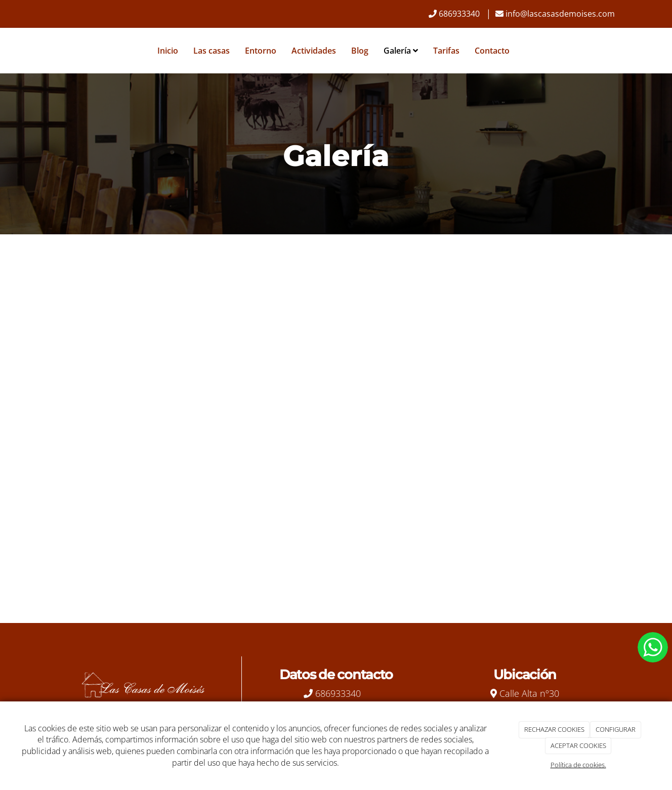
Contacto (492, 51)
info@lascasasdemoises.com (560, 14)
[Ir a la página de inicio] (45, 51)
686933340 (459, 14)
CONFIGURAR (616, 729)
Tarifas (446, 51)
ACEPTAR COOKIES (578, 745)
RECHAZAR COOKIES (554, 729)
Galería (401, 51)
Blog (360, 51)
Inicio (168, 51)
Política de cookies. (578, 765)
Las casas (212, 51)
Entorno (261, 51)
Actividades (314, 51)
